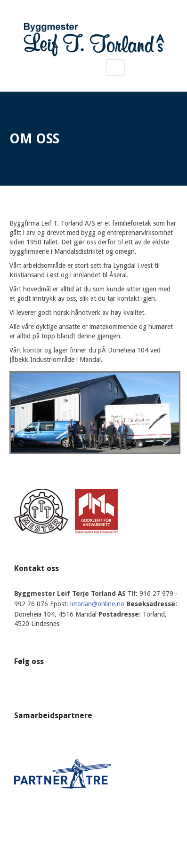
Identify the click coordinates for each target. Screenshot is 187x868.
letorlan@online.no (97, 604)
